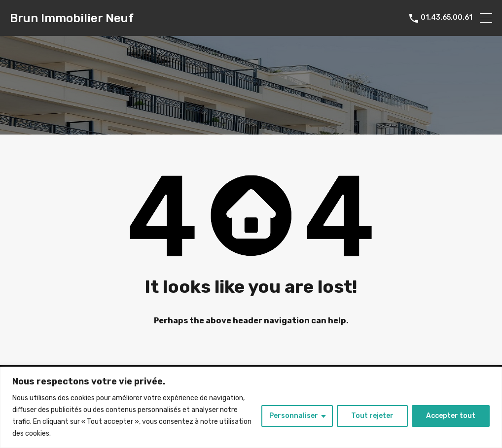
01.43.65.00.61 (447, 18)
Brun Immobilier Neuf (72, 18)
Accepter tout (451, 416)
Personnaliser (294, 416)
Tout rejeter (372, 416)
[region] (251, 407)
